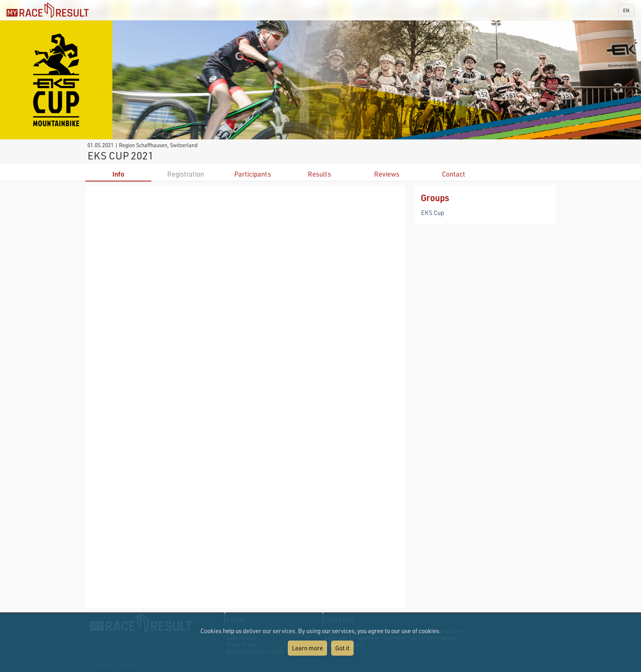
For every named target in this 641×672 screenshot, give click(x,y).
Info (118, 174)
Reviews (387, 174)
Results (319, 174)
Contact (454, 174)
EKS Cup (433, 213)
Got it (342, 648)
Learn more (307, 648)
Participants (253, 174)
